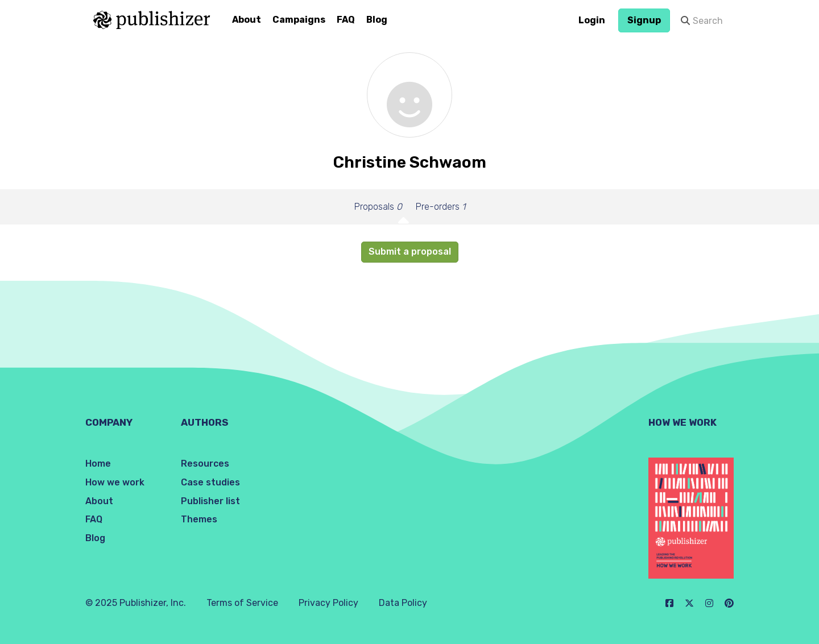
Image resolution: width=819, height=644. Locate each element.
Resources (205, 464)
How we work (115, 482)
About (247, 20)
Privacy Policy (328, 603)
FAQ (346, 20)
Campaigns (299, 20)
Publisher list (210, 501)
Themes (199, 519)
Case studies (210, 482)
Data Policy (403, 603)
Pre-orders (440, 207)
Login (592, 20)
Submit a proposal (410, 252)
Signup (644, 20)
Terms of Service (242, 603)
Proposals (378, 207)
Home (98, 464)
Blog (377, 20)
